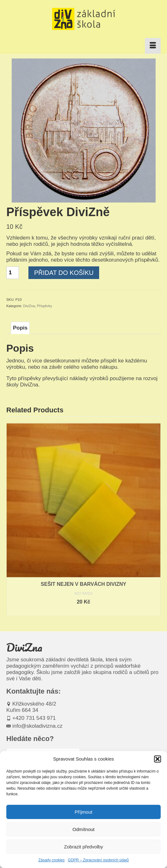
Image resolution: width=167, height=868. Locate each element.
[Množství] (13, 273)
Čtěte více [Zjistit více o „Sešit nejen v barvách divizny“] (83, 611)
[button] (158, 759)
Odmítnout (83, 829)
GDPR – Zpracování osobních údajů (98, 860)
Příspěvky (45, 306)
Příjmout (84, 812)
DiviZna (29, 306)
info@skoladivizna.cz (34, 726)
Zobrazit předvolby (83, 847)
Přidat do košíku (64, 273)
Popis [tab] (20, 328)
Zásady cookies (51, 860)
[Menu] (153, 46)
